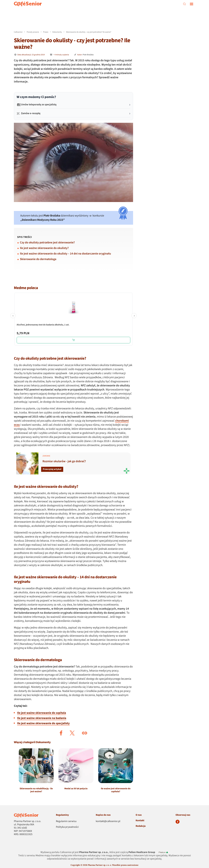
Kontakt (140, 820)
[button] (61, 733)
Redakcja (141, 826)
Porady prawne (33, 32)
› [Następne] (134, 316)
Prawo (46, 32)
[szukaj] (184, 4)
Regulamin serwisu (66, 821)
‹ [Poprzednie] (13, 316)
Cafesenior (18, 32)
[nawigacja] (192, 4)
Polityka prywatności (67, 827)
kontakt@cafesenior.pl (108, 821)
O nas (139, 815)
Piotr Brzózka (88, 55)
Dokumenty (57, 32)
